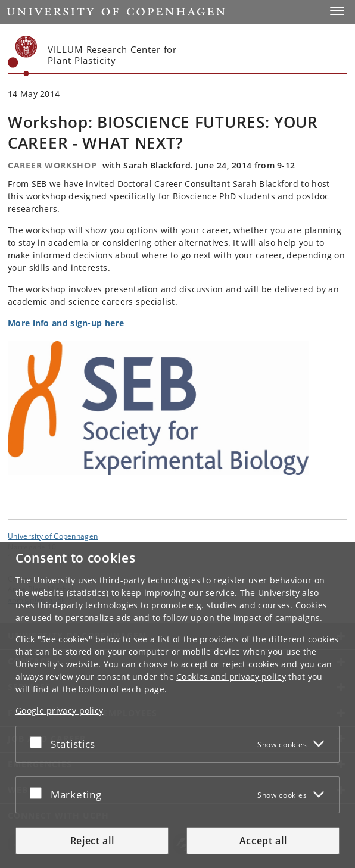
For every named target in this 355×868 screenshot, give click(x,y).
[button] (337, 11)
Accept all (263, 841)
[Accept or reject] (39, 742)
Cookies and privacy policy (231, 677)
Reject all (92, 841)
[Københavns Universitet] (23, 56)
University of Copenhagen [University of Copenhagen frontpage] (53, 536)
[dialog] (177, 705)
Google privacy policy (59, 711)
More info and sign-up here (66, 323)
